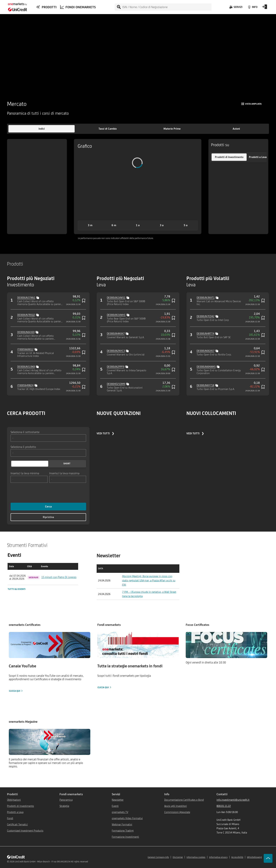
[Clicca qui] (50, 662)
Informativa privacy (218, 857)
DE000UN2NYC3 (116, 351)
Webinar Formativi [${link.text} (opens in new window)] (122, 824)
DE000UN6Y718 (205, 385)
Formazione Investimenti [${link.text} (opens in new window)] (125, 837)
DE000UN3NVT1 (206, 298)
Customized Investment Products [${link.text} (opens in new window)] (25, 831)
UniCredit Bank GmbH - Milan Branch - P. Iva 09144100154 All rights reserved (51, 862)
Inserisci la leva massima (64, 473)
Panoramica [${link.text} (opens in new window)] (66, 800)
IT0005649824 (25, 385)
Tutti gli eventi (17, 589)
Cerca (48, 506)
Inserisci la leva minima (25, 473)
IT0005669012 (25, 349)
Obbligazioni (14, 800)
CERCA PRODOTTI (26, 413)
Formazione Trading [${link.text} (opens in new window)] (123, 831)
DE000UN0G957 (206, 351)
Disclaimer (178, 857)
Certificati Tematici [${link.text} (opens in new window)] (17, 824)
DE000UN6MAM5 (206, 367)
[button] (42, 129)
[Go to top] (268, 858)
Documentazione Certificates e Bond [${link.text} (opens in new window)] (184, 800)
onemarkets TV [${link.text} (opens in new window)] (120, 812)
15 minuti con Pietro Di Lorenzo (59, 577)
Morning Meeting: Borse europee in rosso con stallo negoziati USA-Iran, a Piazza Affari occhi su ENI (149, 580)
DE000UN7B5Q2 (26, 315)
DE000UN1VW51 (116, 298)
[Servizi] (236, 8)
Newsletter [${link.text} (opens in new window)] (118, 800)
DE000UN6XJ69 (26, 332)
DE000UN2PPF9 (116, 367)
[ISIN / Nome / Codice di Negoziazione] (167, 7)
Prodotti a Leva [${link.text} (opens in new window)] (15, 812)
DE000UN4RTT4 (205, 334)
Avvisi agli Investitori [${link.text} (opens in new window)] (176, 806)
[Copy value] (38, 297)
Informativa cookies (196, 857)
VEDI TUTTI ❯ (105, 433)
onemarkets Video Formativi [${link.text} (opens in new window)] (127, 818)
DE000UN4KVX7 (116, 334)
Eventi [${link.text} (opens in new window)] (115, 806)
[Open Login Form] (265, 8)
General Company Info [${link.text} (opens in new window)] (158, 857)
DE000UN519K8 (26, 367)
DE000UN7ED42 (206, 316)
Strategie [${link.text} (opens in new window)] (64, 806)
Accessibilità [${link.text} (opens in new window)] (237, 857)
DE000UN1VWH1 (116, 315)
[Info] (253, 8)
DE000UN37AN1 (26, 298)
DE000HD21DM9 (116, 384)
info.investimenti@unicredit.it (233, 800)
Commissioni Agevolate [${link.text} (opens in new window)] (177, 812)
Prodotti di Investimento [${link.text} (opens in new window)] (21, 806)
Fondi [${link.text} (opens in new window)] (10, 818)
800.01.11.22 (224, 806)
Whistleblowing (254, 857)
